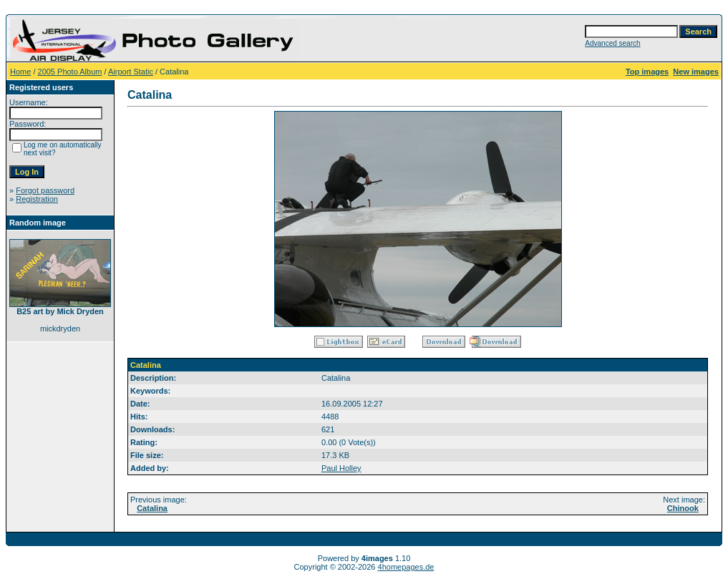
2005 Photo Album (70, 72)
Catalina (152, 508)
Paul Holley (341, 468)
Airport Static (131, 72)
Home (20, 72)
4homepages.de (406, 567)
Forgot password (45, 190)
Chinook (683, 508)
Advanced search (612, 43)
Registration (37, 199)
